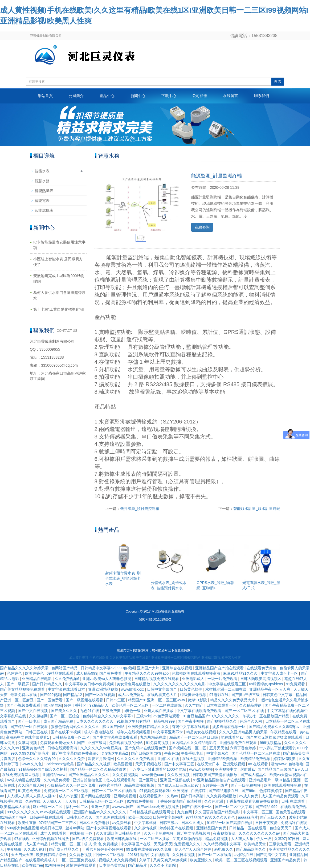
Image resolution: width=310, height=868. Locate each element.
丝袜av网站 (75, 828)
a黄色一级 (133, 711)
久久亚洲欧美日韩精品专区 (119, 833)
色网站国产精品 (65, 668)
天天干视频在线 (149, 764)
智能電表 (42, 201)
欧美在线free (32, 865)
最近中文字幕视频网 (194, 833)
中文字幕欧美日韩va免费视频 (90, 684)
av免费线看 (122, 823)
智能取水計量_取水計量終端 (257, 509)
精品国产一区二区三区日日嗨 (194, 737)
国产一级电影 (30, 721)
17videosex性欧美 (59, 764)
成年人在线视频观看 (134, 732)
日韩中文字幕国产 (162, 689)
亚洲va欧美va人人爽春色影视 (107, 679)
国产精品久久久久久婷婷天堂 (25, 668)
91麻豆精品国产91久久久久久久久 (212, 716)
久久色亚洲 (214, 801)
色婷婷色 (15, 673)
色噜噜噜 (296, 764)
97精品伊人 (99, 705)
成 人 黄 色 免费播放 (101, 844)
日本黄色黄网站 (113, 865)
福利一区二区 (77, 807)
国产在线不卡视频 (66, 732)
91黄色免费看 (30, 791)
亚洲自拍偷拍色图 (88, 780)
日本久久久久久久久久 (95, 721)
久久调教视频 (81, 855)
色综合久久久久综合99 (37, 759)
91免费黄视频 (158, 743)
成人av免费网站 (132, 695)
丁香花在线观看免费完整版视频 (252, 801)
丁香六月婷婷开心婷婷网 (103, 849)
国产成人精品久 (254, 775)
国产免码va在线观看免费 (146, 748)
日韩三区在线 (37, 732)
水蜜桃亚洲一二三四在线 (226, 689)
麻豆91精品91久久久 (241, 673)
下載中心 (169, 96)
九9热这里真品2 (115, 753)
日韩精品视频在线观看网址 (152, 812)
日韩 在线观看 (293, 801)
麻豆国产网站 (114, 727)
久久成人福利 (35, 849)
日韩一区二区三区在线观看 (115, 791)
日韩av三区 (116, 700)
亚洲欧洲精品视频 (104, 689)
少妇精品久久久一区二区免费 (72, 785)
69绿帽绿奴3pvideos (267, 684)
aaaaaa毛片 (248, 817)
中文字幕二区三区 (258, 812)
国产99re (250, 791)
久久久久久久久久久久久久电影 (180, 684)
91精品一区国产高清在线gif (230, 823)
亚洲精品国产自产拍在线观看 (220, 668)
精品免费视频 (217, 839)
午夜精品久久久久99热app (147, 673)
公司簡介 (76, 96)
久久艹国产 (195, 705)
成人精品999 (87, 673)
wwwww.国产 (123, 807)
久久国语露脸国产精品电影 (218, 812)
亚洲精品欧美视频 (223, 759)
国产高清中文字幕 (272, 855)
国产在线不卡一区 (198, 807)
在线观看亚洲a (152, 796)
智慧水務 (42, 181)
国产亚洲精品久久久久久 (89, 775)
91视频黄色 (55, 865)
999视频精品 (271, 743)
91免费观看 (296, 684)
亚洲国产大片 (149, 668)
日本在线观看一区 (222, 705)
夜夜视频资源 (225, 833)
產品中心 (107, 96)
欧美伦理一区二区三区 (131, 705)
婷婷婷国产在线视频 (177, 828)
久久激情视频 (146, 828)
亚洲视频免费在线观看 (239, 743)
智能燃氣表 (44, 210)
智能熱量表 (44, 191)
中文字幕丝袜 (146, 823)
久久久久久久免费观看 (136, 759)
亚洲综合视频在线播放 (51, 839)
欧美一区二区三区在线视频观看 (242, 860)
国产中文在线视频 (33, 711)
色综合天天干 (281, 828)
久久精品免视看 (57, 780)
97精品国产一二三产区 (58, 823)
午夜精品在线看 (284, 732)
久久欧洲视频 (179, 775)
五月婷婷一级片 (215, 785)
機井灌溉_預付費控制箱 (140, 509)
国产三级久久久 (274, 817)
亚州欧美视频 (125, 796)
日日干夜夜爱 (267, 823)
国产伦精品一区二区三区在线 (256, 753)
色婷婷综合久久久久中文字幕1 (108, 716)
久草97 (280, 839)
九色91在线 (90, 711)
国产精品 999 (267, 807)
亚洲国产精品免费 (286, 860)
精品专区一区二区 (66, 844)
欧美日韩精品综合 (52, 855)
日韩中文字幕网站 (168, 817)
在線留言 (231, 96)
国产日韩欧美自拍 (146, 753)
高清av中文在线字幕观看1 (28, 737)
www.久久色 (32, 764)
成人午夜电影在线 (99, 732)
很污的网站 (53, 705)
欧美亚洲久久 (202, 860)
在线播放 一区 (82, 833)
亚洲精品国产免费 (212, 828)
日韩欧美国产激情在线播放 (215, 775)
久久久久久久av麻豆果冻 (102, 748)
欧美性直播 (27, 823)
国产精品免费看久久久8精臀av (275, 727)
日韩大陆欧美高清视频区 (261, 679)
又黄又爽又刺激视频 (170, 860)
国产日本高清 (193, 796)
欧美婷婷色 (35, 673)
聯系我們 (262, 96)
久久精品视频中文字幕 (223, 844)
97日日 (294, 839)
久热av (173, 796)
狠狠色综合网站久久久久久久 (76, 727)
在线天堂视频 (194, 759)
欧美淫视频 (123, 764)
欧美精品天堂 (255, 844)
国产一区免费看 (50, 700)
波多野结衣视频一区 (230, 727)
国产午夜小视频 (191, 721)
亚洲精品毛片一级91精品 (270, 780)
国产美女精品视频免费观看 (23, 689)
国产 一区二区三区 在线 (245, 711)
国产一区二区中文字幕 (234, 807)
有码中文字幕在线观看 (191, 727)
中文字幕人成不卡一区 (280, 673)
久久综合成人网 (31, 785)
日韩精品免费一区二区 (71, 737)
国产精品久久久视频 (94, 764)
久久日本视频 (184, 855)
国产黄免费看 (111, 673)
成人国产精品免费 (59, 721)
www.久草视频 (201, 769)
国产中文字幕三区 (180, 764)
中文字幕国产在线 (136, 844)
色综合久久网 (251, 721)
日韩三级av (170, 823)
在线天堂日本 (209, 764)
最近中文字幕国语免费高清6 (76, 753)
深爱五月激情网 (101, 759)
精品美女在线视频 (202, 732)
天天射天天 (163, 844)
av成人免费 (249, 796)
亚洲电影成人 (194, 679)
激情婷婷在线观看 (81, 865)
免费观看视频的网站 (127, 743)
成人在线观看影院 (121, 780)
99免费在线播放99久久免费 (149, 849)
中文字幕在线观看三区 (228, 684)
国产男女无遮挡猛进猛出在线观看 (275, 737)
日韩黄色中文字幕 (278, 695)
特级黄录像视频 (194, 695)
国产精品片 (138, 865)
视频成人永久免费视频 (118, 860)
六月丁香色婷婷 (243, 748)
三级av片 (144, 716)
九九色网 (185, 812)
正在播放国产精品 (275, 716)
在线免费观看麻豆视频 (21, 775)
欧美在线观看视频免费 (283, 785)
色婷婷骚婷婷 (271, 791)
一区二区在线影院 (167, 705)
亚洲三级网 (97, 743)
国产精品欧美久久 (251, 849)
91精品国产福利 (14, 817)
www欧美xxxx (133, 689)
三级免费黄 (112, 711)
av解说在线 (244, 855)
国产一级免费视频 (246, 785)
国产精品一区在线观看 (30, 727)
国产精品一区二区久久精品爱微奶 (99, 769)
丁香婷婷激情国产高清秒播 (180, 801)
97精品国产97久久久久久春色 (211, 817)
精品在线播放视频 (140, 785)
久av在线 (33, 801)
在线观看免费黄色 (262, 668)
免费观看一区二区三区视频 (67, 791)
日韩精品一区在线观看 (248, 828)
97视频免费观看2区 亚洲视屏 (164, 791)
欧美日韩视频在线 (122, 839)
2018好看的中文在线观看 (149, 855)
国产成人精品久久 (64, 849)
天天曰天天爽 (23, 855)
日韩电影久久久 (80, 817)
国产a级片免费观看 (88, 839)
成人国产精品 (37, 844)
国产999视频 (50, 695)
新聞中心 (138, 96)
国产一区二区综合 (65, 716)
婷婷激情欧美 (285, 759)
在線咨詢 (202, 227)
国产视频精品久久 (222, 721)
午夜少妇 (250, 716)
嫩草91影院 (198, 700)
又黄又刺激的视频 (188, 839)
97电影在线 (219, 695)
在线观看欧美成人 (41, 860)
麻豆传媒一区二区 (48, 807)
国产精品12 (73, 695)
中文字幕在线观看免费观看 (199, 711)
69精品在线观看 (60, 673)
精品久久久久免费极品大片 (233, 700)
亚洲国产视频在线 (176, 780)
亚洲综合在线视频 (178, 668)
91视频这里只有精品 (134, 721)
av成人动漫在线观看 (24, 780)
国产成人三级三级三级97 (179, 785)
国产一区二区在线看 (215, 855)
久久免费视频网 (126, 775)
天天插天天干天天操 (60, 801)
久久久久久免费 (72, 759)
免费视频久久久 (188, 844)
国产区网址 (148, 780)
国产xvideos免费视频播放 (158, 807)
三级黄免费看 (281, 844)
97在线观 (22, 839)
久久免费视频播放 (222, 796)
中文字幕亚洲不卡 (169, 732)
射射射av (248, 769)
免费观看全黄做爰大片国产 (63, 743)
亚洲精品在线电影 (37, 679)
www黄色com (154, 775)
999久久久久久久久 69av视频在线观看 (39, 812)
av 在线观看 (258, 764)
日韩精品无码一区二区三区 (102, 801)
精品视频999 (165, 721)
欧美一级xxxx (140, 817)
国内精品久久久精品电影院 (195, 743)
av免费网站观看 (167, 716)
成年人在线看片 (54, 833)
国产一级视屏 (18, 684)
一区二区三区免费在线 (77, 860)
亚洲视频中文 (227, 769)
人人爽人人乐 (243, 839)
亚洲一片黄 (100, 807)
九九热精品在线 (154, 737)
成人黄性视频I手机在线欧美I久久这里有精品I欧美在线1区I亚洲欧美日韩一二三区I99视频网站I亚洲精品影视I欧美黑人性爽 (155, 658)
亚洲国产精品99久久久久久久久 (100, 812)
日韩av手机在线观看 (47, 817)
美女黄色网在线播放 (134, 684)
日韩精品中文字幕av (98, 668)
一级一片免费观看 (223, 679)
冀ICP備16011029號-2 (155, 619)
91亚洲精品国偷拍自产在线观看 (220, 780)
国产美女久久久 (64, 711)
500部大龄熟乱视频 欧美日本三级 (35, 828)
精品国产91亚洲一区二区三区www (157, 700)
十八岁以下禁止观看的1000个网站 (158, 769)
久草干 (145, 860)
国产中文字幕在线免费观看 (115, 737)
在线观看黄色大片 (163, 695)
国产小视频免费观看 (24, 705)
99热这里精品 (110, 785)
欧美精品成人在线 (15, 807)
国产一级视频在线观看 (85, 700)
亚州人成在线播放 (159, 711)
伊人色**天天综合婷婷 (193, 849)
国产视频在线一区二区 (188, 748)
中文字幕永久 (218, 753)
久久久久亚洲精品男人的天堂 (244, 732)
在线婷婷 (199, 791)
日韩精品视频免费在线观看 (157, 679)
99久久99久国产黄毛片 (30, 753)
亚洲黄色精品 (34, 748)
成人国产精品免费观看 (280, 796)
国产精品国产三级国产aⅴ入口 (283, 769)
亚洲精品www (54, 775)
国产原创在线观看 (111, 817)
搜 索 (278, 82)
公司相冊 (200, 96)
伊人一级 (264, 839)
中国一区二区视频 (110, 855)
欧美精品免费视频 (256, 759)
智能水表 (42, 171)
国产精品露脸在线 (224, 791)
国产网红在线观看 (96, 796)
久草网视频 (28, 743)
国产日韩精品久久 (48, 684)
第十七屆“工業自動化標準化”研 (59, 309)
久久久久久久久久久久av (260, 833)
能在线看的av (233, 737)
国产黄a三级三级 (246, 695)
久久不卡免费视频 (159, 833)
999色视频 (126, 668)
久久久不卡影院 (163, 865)
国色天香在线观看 (291, 812)
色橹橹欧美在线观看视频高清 (197, 673)
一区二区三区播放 (155, 839)
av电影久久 (224, 849)
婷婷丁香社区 (76, 705)
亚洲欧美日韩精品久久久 (149, 727)
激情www (279, 764)
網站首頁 (45, 96)
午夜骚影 (14, 849)
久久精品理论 (251, 705)
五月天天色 (219, 748)
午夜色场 (172, 753)
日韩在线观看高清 (63, 748)
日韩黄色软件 (191, 689)
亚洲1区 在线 (169, 759)
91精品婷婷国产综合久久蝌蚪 (43, 769)
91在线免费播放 (141, 801)
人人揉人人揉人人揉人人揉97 (32, 796)
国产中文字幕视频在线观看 (109, 828)
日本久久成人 (193, 823)
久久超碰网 (38, 716)
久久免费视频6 (68, 679)
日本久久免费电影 (95, 823)
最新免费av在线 (24, 695)
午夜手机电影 (193, 753)
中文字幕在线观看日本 (67, 689)
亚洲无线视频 (234, 764)
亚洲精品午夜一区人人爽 (270, 689)
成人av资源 (69, 796)
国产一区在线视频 (101, 695)
